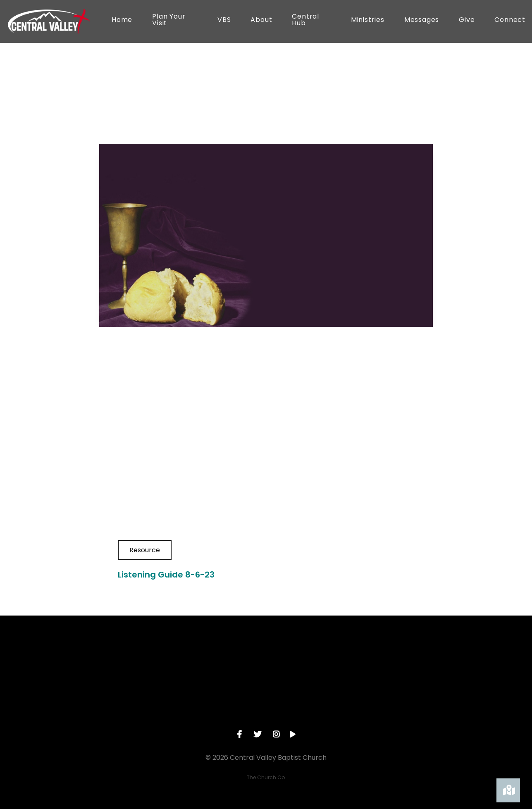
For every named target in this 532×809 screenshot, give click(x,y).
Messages (422, 20)
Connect (510, 20)
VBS (224, 20)
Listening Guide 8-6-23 (166, 575)
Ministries (368, 20)
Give (467, 20)
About (261, 20)
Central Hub (305, 20)
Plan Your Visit (169, 20)
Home (122, 20)
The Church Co (266, 777)
